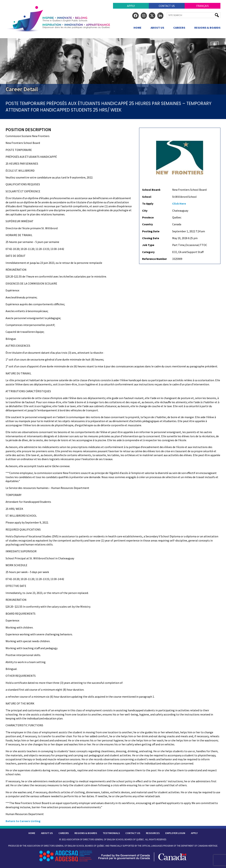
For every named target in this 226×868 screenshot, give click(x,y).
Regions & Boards (207, 28)
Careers (179, 28)
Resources (153, 833)
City (145, 211)
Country (147, 224)
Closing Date (151, 238)
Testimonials (111, 833)
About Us (157, 28)
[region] (113, 66)
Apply (131, 6)
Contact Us (167, 6)
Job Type (148, 245)
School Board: (151, 190)
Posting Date (151, 231)
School (147, 197)
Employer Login (175, 833)
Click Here (179, 203)
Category (148, 252)
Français (203, 6)
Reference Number (154, 259)
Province (148, 217)
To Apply (148, 203)
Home (137, 28)
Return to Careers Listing (23, 821)
